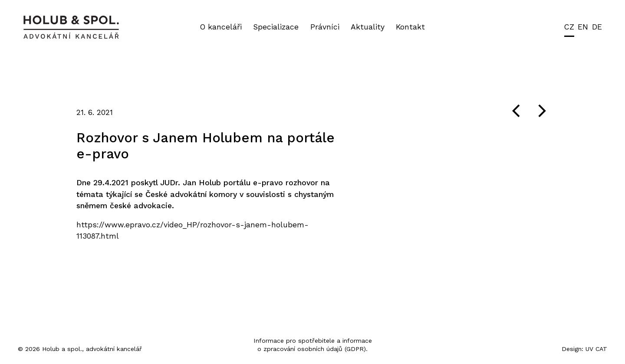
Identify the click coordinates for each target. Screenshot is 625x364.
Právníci (325, 27)
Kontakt (410, 27)
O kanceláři (221, 27)
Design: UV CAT (584, 349)
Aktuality (368, 27)
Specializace (276, 27)
